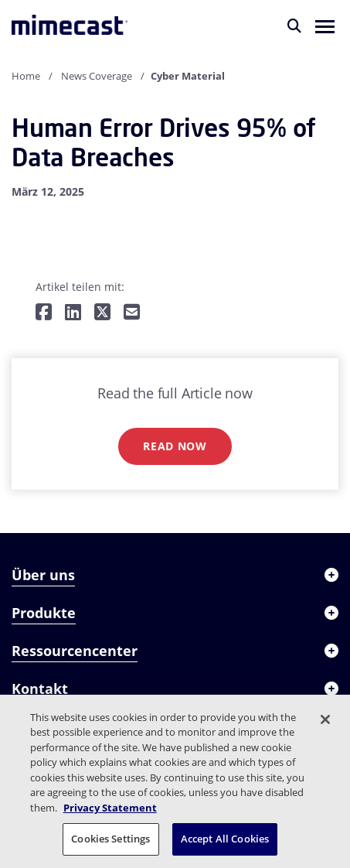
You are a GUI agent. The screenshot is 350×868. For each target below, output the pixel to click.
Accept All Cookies (225, 839)
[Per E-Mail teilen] (132, 313)
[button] (325, 26)
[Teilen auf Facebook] (44, 313)
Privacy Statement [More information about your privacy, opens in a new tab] (110, 808)
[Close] (325, 719)
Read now (175, 446)
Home (26, 76)
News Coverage (97, 76)
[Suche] (294, 26)
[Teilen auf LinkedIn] (73, 313)
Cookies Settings (110, 839)
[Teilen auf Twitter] (102, 313)
